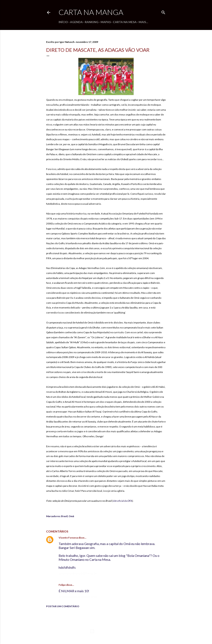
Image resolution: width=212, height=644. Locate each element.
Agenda (76, 22)
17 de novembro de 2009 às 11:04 (78, 573)
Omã (71, 516)
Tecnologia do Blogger (106, 631)
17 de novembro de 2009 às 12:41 (78, 597)
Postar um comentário (63, 606)
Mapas (106, 22)
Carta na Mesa (125, 22)
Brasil (64, 516)
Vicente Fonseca (68, 538)
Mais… (143, 22)
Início (63, 22)
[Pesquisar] (163, 12)
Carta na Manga (91, 12)
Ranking (92, 22)
